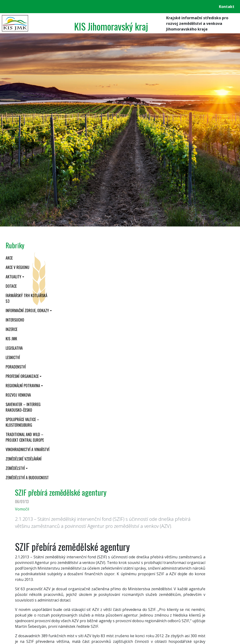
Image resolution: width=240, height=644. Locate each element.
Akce (9, 258)
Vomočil (22, 509)
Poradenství (16, 367)
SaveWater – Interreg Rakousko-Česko (23, 407)
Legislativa (14, 348)
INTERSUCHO (15, 320)
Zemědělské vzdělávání (24, 459)
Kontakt (227, 7)
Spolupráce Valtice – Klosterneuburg (22, 422)
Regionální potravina (23, 386)
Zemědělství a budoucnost (27, 478)
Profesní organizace (22, 376)
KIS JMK (11, 339)
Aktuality (13, 277)
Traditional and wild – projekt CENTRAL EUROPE (25, 437)
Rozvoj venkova (18, 395)
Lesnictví (13, 357)
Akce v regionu (17, 267)
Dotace (11, 286)
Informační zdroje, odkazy (27, 310)
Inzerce (11, 329)
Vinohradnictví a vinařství (28, 449)
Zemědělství (15, 468)
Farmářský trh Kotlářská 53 (26, 298)
